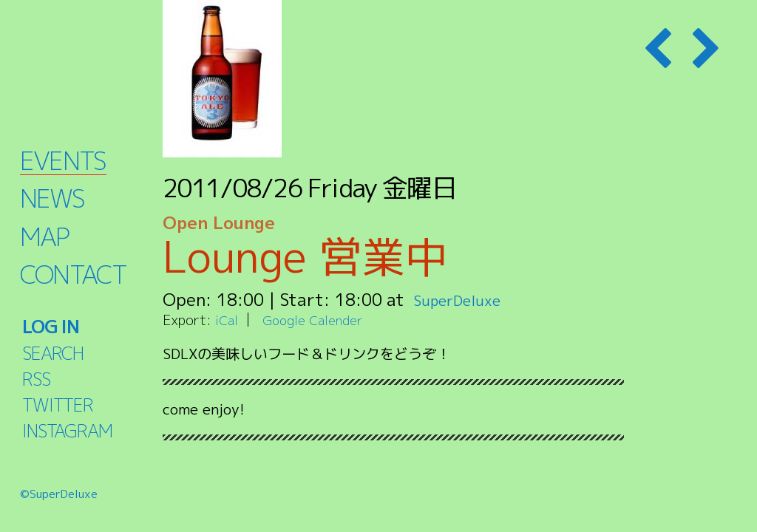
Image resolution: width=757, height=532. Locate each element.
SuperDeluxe (464, 299)
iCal (228, 320)
